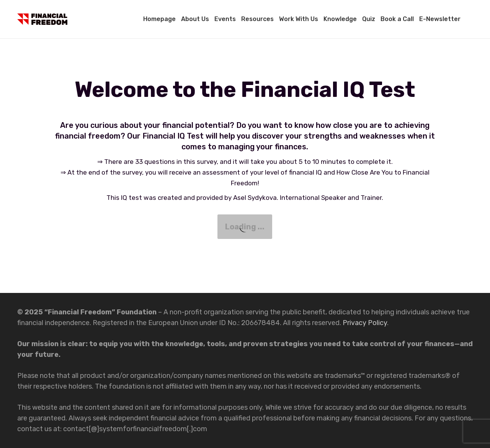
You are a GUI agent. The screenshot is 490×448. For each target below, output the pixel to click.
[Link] (42, 19)
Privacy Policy (365, 323)
